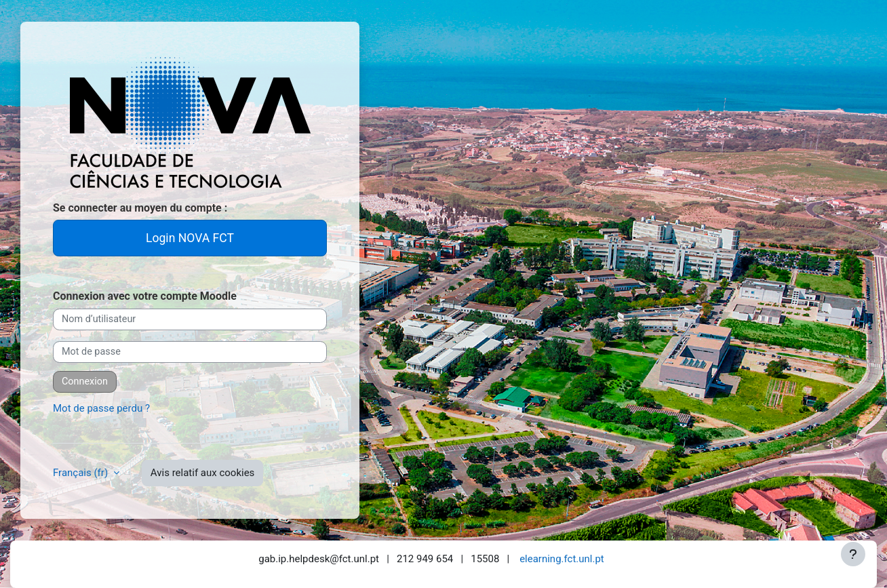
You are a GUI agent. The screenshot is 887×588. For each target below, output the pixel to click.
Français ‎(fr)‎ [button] (82, 473)
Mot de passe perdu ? (101, 408)
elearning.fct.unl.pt (562, 559)
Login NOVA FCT (190, 238)
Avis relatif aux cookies (203, 473)
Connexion (85, 381)
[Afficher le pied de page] (853, 554)
